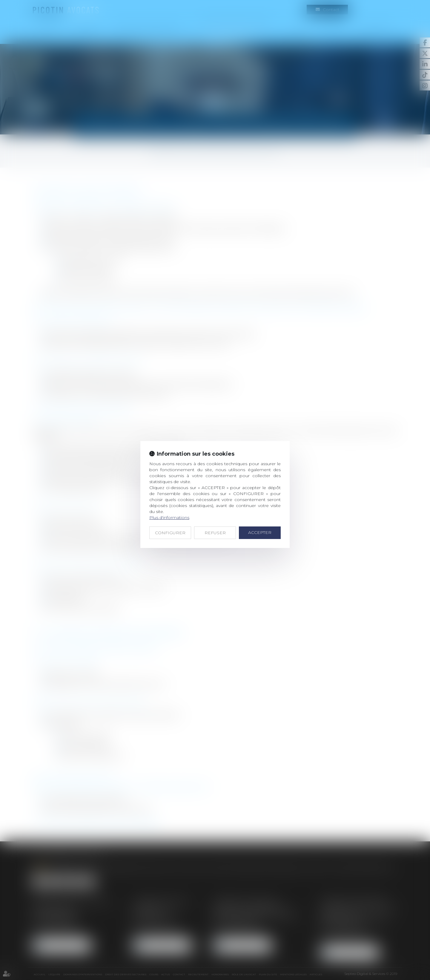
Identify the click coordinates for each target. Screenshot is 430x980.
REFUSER (215, 533)
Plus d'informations (169, 517)
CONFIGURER (170, 533)
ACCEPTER (260, 532)
